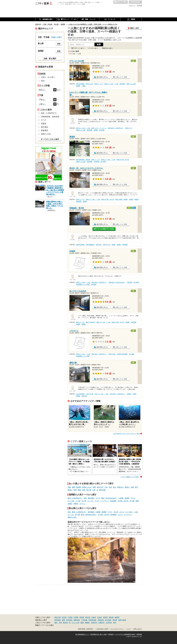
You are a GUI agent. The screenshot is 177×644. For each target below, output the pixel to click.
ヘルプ (128, 629)
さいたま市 (76, 623)
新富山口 (120, 487)
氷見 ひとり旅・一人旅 (101, 394)
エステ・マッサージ (102, 501)
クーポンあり (93, 48)
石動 (69, 487)
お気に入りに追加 (121, 77)
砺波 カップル (80, 322)
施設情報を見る (102, 77)
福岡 (73, 487)
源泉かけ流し (72, 517)
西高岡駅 (122, 84)
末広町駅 (102, 130)
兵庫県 (76, 617)
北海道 (99, 617)
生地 (84, 490)
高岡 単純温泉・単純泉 (83, 160)
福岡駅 (78, 86)
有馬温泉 (69, 620)
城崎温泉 (77, 620)
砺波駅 (136, 199)
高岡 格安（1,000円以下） (116, 128)
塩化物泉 (113, 501)
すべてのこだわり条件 (50, 139)
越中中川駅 (112, 354)
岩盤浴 (76, 504)
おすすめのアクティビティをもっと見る (127, 434)
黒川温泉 (108, 620)
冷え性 (84, 501)
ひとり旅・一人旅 (74, 501)
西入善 (89, 490)
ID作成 (140, 5)
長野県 (105, 617)
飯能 (82, 623)
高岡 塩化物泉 (80, 84)
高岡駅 (96, 130)
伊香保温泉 (92, 620)
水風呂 (70, 504)
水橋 (132, 487)
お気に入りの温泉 (121, 2)
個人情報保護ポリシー (82, 634)
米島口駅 (84, 396)
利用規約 (111, 634)
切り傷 (132, 501)
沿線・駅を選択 (50, 58)
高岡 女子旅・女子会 (123, 160)
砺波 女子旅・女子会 (118, 322)
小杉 (106, 487)
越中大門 (100, 487)
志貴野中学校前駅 (122, 354)
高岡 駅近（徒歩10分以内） (117, 282)
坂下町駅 (103, 162)
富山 (115, 487)
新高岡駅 (90, 130)
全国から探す (57, 37)
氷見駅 (134, 394)
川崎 (60, 623)
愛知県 (111, 617)
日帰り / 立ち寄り (48, 77)
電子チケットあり (78, 48)
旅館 (137, 501)
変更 (59, 44)
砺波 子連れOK (90, 322)
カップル (90, 501)
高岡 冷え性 (89, 84)
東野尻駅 (79, 201)
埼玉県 (64, 617)
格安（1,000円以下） (75, 498)
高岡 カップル (99, 84)
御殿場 (87, 623)
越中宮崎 (102, 490)
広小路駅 (132, 354)
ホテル (133, 498)
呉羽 (110, 487)
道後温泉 (101, 620)
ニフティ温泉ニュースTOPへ (130, 477)
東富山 (127, 487)
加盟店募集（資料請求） (86, 629)
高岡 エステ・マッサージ (99, 128)
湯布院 (115, 620)
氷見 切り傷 (89, 394)
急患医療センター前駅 (83, 284)
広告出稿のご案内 (102, 629)
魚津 (75, 490)
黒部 (79, 490)
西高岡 (79, 487)
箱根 (63, 620)
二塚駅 (84, 86)
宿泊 (85, 498)
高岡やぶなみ (87, 487)
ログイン (132, 5)
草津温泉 (58, 620)
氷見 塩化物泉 (80, 394)
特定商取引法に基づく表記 (99, 634)
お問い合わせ (137, 629)
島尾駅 (129, 394)
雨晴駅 (78, 396)
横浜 (56, 623)
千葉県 (70, 617)
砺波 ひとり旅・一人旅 (103, 322)
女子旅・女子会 (123, 501)
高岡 (94, 487)
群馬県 (82, 617)
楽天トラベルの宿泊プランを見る (104, 229)
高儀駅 (84, 324)
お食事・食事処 (124, 498)
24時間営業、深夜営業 (50, 117)
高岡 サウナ (129, 128)
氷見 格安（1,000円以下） (118, 394)
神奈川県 (58, 617)
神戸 (115, 623)
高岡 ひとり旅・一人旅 (111, 84)
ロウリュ (83, 504)
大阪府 (94, 617)
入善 (94, 490)
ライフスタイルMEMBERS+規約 (125, 634)
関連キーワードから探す (45, 625)
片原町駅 (96, 162)
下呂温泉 (84, 620)
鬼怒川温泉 (122, 620)
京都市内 (101, 623)
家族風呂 (45, 130)
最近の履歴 (135, 2)
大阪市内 (94, 623)
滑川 (136, 487)
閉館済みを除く (108, 48)
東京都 (88, 617)
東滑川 (70, 490)
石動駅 (131, 199)
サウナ (98, 498)
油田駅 (78, 324)
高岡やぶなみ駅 (131, 84)
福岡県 (117, 617)
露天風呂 (91, 498)
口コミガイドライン (117, 629)
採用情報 (139, 634)
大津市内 (109, 623)
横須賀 (65, 623)
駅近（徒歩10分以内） (109, 498)
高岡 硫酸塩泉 (90, 245)
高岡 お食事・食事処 (121, 199)
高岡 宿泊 (99, 245)
